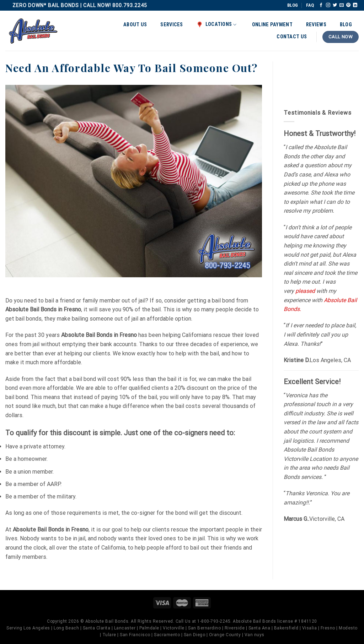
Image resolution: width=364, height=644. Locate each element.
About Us (135, 25)
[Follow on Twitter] (335, 5)
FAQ (310, 5)
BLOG (293, 5)
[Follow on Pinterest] (348, 5)
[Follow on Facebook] (321, 5)
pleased (305, 291)
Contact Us (292, 37)
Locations (217, 24)
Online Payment (272, 25)
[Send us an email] (342, 5)
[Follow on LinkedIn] (355, 5)
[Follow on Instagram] (328, 5)
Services (172, 25)
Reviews (316, 25)
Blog (346, 25)
